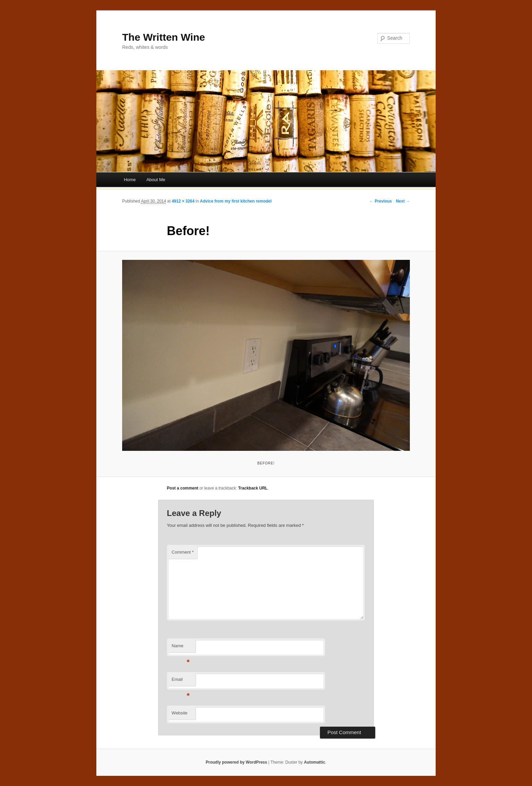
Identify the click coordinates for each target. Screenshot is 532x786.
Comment (183, 552)
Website (180, 713)
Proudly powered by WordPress (236, 762)
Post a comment (183, 488)
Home (130, 180)
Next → (403, 201)
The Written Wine (164, 37)
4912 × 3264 (183, 201)
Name (181, 648)
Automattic (315, 762)
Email (181, 681)
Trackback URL (253, 488)
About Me (156, 180)
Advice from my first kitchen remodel (236, 201)
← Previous (381, 201)
